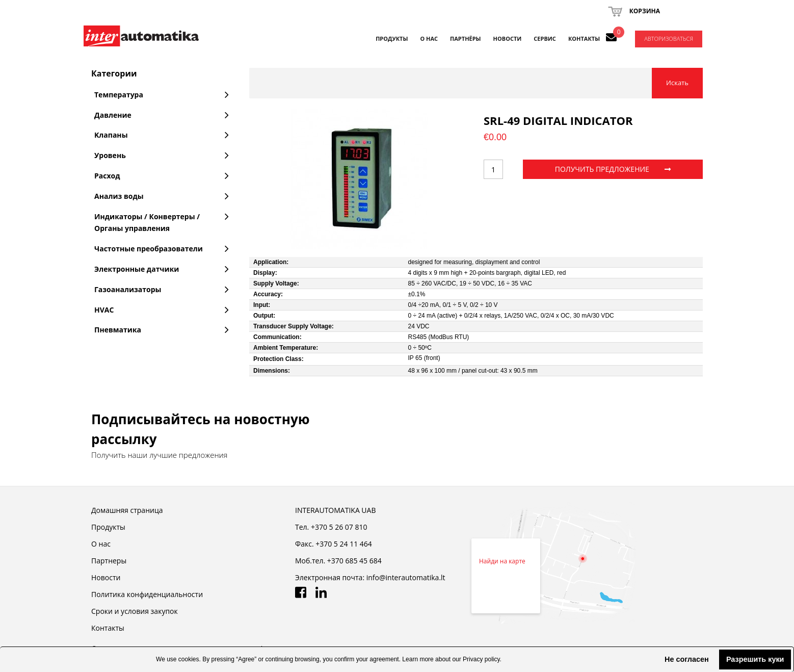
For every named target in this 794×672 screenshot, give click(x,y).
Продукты (392, 38)
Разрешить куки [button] (755, 659)
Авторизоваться (669, 38)
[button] (656, 659)
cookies (189, 659)
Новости (106, 577)
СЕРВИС (545, 38)
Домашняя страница (127, 510)
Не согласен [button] (687, 659)
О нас (101, 544)
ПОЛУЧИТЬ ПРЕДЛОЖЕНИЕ (613, 169)
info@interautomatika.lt (406, 577)
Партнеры (109, 561)
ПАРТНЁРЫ (466, 38)
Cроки (135, 611)
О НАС (429, 38)
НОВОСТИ (508, 38)
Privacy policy (481, 659)
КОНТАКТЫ (584, 38)
